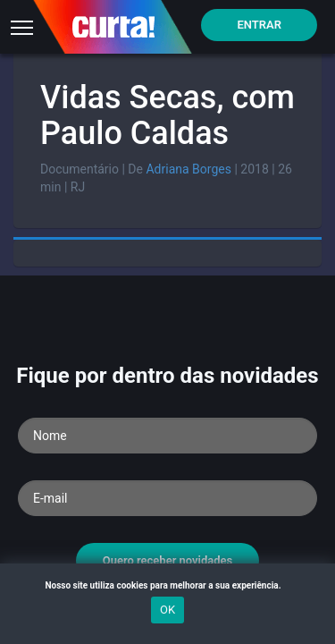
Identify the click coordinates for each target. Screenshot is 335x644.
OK (167, 610)
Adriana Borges (188, 169)
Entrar (259, 25)
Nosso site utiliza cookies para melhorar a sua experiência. (167, 585)
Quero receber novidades (168, 560)
